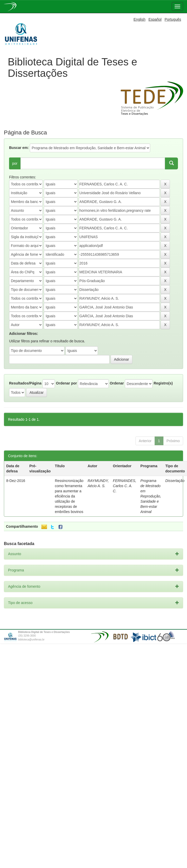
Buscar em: (19, 148)
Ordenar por (66, 383)
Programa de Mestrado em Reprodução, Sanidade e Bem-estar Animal (151, 496)
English (140, 19)
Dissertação (175, 481)
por (15, 163)
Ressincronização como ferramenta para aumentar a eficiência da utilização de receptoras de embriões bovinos (69, 496)
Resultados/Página (25, 383)
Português (173, 19)
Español (155, 19)
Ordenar (117, 383)
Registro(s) (163, 383)
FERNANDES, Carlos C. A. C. (125, 486)
